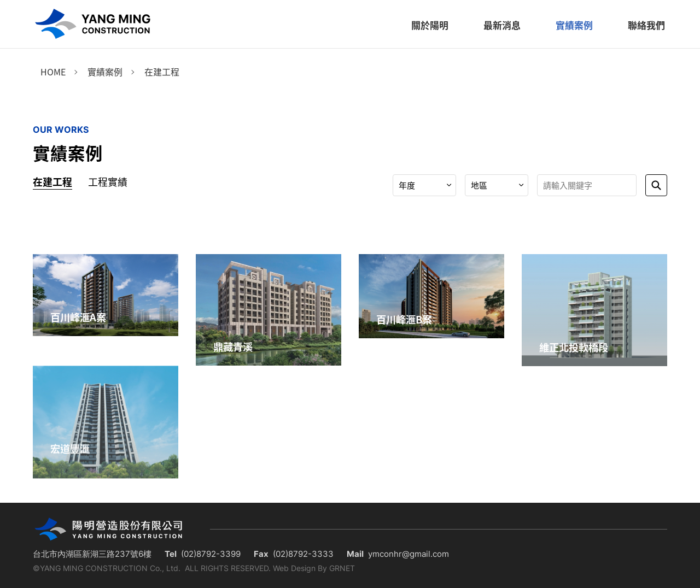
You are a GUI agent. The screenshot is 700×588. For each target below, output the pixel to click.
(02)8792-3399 (211, 554)
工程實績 (108, 182)
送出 (656, 185)
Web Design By (300, 568)
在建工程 (162, 72)
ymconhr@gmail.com (409, 554)
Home (53, 72)
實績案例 (105, 72)
